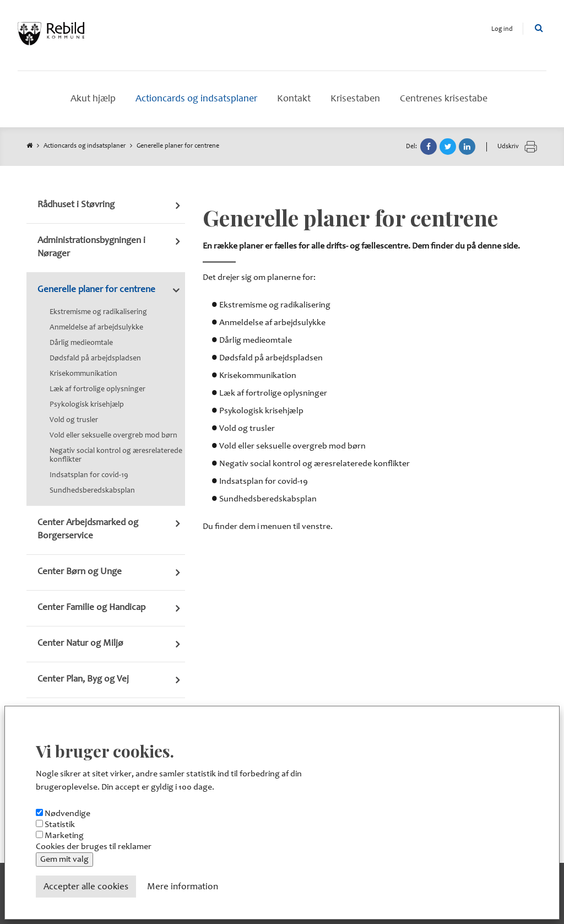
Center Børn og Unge (80, 572)
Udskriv (517, 147)
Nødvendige (67, 814)
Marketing (64, 836)
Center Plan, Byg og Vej (83, 680)
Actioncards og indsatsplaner (85, 146)
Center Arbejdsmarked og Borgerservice (88, 530)
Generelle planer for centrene (96, 290)
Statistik (60, 825)
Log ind (502, 29)
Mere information (183, 887)
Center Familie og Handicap (91, 608)
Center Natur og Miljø (80, 644)
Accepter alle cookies (86, 887)
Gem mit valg (64, 860)
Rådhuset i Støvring (76, 205)
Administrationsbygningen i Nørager (91, 248)
